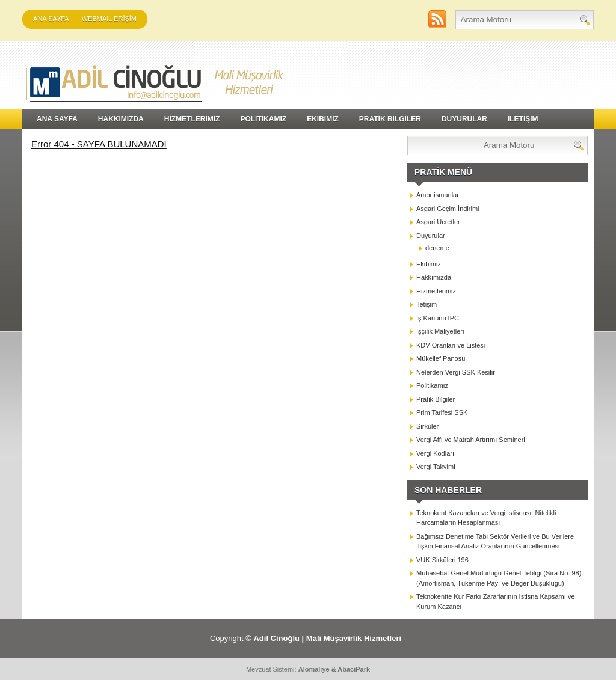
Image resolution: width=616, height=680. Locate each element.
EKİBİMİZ (323, 119)
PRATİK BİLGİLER (390, 119)
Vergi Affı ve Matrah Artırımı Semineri (471, 440)
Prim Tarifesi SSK (442, 412)
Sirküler (427, 426)
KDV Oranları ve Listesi (451, 345)
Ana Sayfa (51, 19)
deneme (437, 248)
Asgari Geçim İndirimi (448, 209)
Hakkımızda (434, 277)
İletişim (427, 304)
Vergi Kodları (435, 453)
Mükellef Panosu (441, 358)
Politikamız (432, 385)
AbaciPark (354, 669)
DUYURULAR (464, 119)
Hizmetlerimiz (436, 291)
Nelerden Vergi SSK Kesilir (456, 372)
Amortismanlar (438, 195)
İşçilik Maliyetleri (440, 331)
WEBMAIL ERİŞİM (109, 19)
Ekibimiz (429, 264)
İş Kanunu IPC (438, 318)
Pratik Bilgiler (436, 399)
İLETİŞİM (523, 119)
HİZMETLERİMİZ (192, 119)
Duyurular (431, 236)
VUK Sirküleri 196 (442, 560)
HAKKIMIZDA (121, 119)
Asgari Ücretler (438, 222)
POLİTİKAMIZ (263, 119)
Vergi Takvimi (436, 467)
